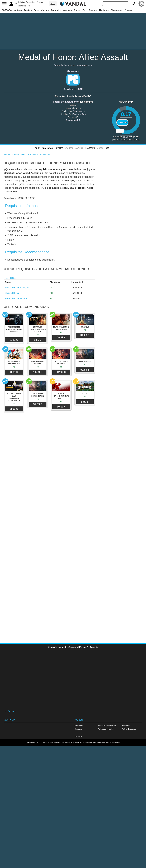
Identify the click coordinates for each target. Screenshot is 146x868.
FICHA (37, 148)
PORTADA (7, 10)
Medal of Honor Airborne (16, 298)
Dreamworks (79, 111)
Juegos (45, 10)
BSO (107, 148)
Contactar (78, 729)
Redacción (79, 725)
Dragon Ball (31, 2)
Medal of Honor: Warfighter (17, 288)
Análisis (28, 10)
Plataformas (117, 10)
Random (93, 10)
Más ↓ (53, 4)
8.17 (126, 114)
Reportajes (56, 10)
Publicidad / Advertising (107, 725)
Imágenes (90, 148)
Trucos (77, 10)
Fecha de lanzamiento (66, 102)
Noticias (18, 10)
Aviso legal (126, 725)
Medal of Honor (12, 293)
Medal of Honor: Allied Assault (73, 57)
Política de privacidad (106, 729)
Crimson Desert (24, 6)
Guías (36, 10)
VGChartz (78, 736)
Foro (85, 10)
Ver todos (11, 278)
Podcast (128, 10)
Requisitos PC (73, 120)
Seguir (122, 123)
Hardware (104, 10)
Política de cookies (129, 729)
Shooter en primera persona (78, 65)
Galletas (21, 2)
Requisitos (47, 148)
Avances (67, 10)
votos (126, 138)
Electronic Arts (79, 114)
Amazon (40, 2)
